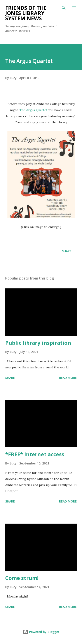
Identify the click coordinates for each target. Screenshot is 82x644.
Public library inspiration (38, 343)
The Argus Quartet (33, 110)
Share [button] (67, 251)
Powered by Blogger (41, 632)
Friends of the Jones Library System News (26, 13)
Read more (68, 378)
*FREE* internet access (35, 454)
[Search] (64, 8)
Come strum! (22, 578)
